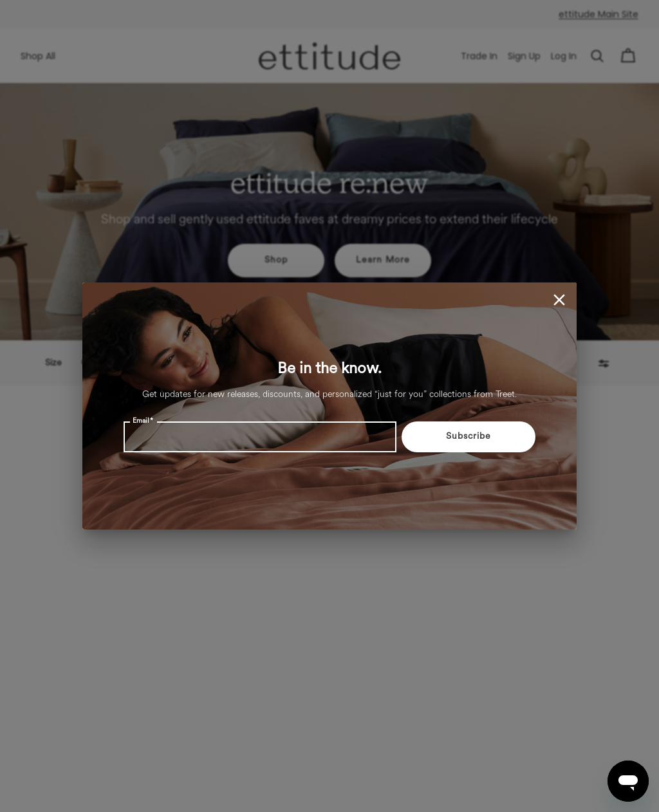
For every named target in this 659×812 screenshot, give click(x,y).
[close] (559, 300)
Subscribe (469, 437)
